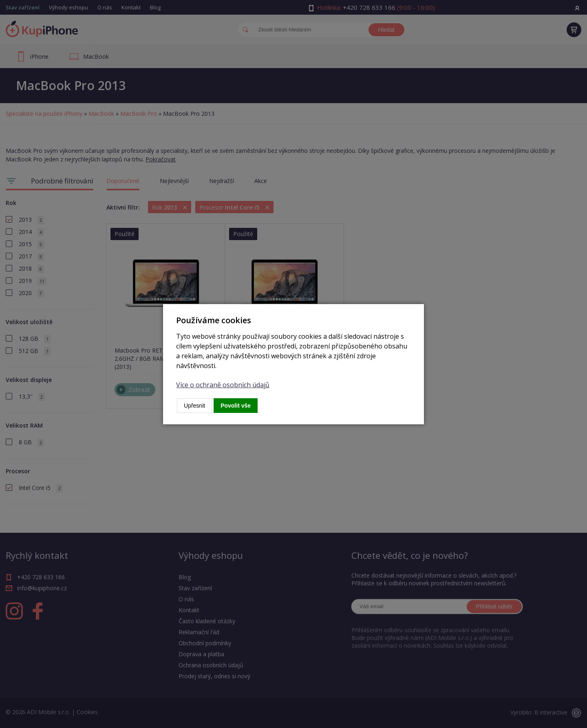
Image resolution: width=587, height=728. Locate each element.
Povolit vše (236, 406)
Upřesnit (194, 406)
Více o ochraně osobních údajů (223, 385)
